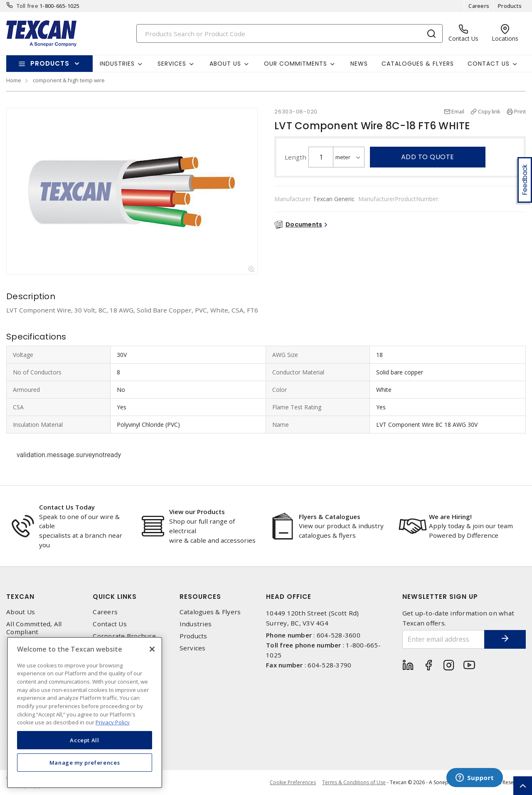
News (359, 64)
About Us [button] (225, 64)
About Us (21, 612)
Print (520, 111)
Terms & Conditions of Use (354, 782)
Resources (200, 597)
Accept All (85, 740)
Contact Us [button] (489, 64)
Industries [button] (117, 64)
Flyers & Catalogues (330, 517)
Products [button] (50, 63)
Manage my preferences (85, 763)
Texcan (20, 597)
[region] (85, 713)
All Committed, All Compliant (34, 628)
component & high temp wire (69, 80)
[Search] (290, 33)
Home (14, 80)
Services (193, 648)
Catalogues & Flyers (418, 64)
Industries (196, 624)
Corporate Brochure (124, 636)
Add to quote (428, 157)
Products (510, 6)
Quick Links (115, 597)
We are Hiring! (450, 517)
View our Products (197, 512)
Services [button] (172, 64)
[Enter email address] (444, 639)
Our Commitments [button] (296, 64)
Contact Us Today (67, 507)
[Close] (152, 649)
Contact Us (110, 624)
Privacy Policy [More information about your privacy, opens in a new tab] (113, 722)
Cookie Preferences (293, 783)
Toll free (27, 6)
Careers (479, 6)
